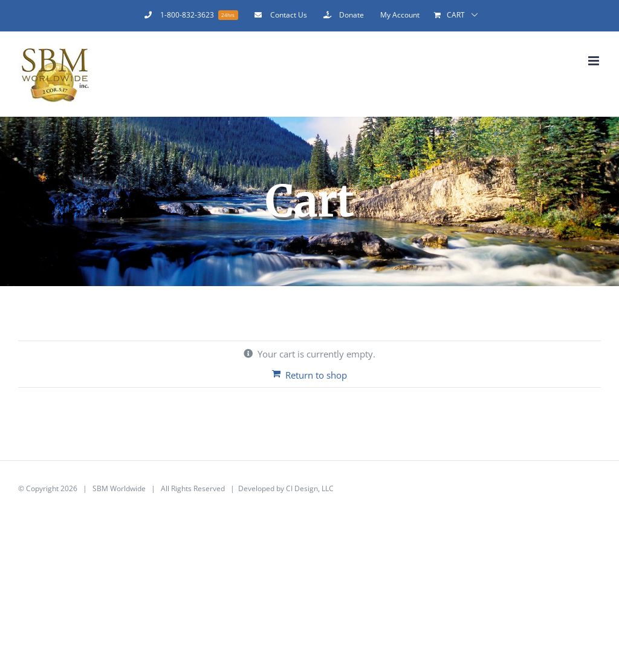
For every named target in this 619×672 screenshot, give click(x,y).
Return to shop (316, 375)
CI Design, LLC (310, 488)
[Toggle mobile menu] (595, 61)
